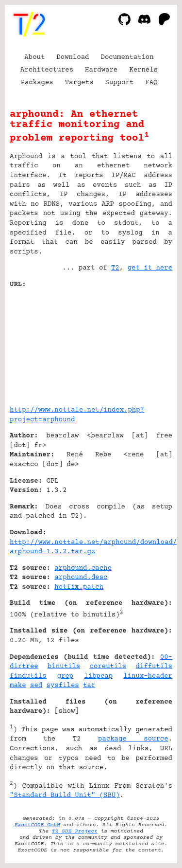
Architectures (47, 70)
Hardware (101, 70)
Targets (79, 83)
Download (73, 57)
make (18, 686)
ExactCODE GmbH (37, 825)
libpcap (98, 676)
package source (133, 739)
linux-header (148, 676)
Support (119, 83)
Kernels (143, 70)
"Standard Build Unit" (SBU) (65, 796)
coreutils (108, 667)
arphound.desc (81, 578)
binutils (64, 667)
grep (66, 676)
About (34, 57)
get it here (150, 268)
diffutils (154, 667)
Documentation (127, 57)
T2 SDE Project (75, 831)
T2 (115, 268)
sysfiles (63, 686)
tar (89, 686)
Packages (37, 83)
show (67, 711)
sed (36, 686)
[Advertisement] (143, 344)
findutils (28, 676)
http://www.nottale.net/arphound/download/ (93, 542)
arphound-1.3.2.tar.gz (52, 552)
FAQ (151, 83)
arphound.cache (83, 568)
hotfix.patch (79, 587)
